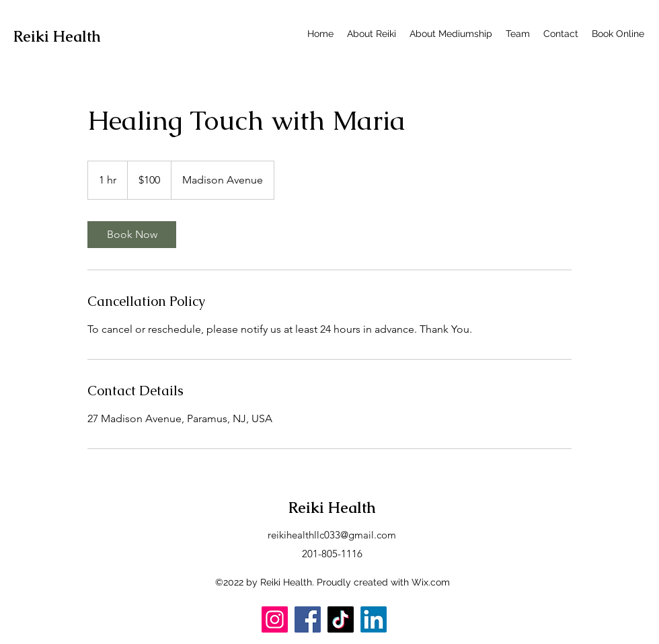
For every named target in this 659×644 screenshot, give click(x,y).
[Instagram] (275, 619)
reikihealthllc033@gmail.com (332, 535)
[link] (132, 235)
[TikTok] (341, 619)
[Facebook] (308, 619)
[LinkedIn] (374, 619)
